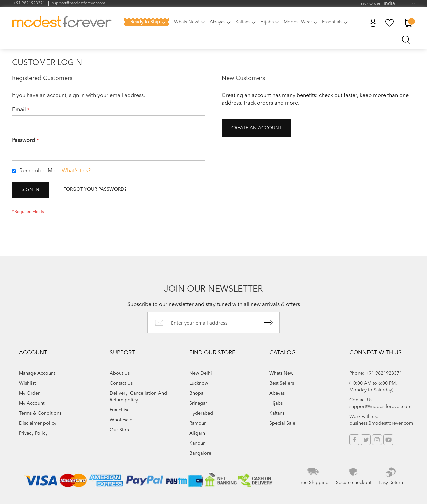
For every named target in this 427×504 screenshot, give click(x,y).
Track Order (370, 4)
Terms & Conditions (40, 413)
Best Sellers (282, 383)
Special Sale (282, 423)
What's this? (76, 171)
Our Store (120, 430)
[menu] (238, 26)
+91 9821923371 (29, 3)
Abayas (277, 393)
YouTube (388, 440)
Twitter (366, 440)
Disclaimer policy (38, 423)
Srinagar (198, 403)
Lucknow (199, 383)
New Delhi (201, 373)
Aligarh (197, 433)
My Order (29, 393)
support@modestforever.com (79, 3)
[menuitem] (147, 22)
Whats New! (282, 373)
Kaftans (277, 413)
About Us (120, 373)
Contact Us (121, 383)
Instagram (377, 440)
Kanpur (197, 443)
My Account (373, 23)
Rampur (198, 423)
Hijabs (276, 403)
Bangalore (200, 453)
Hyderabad (201, 413)
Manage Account (37, 373)
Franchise (120, 410)
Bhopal (197, 393)
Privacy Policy (33, 433)
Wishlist (27, 383)
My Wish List (390, 23)
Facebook (354, 440)
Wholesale (121, 420)
